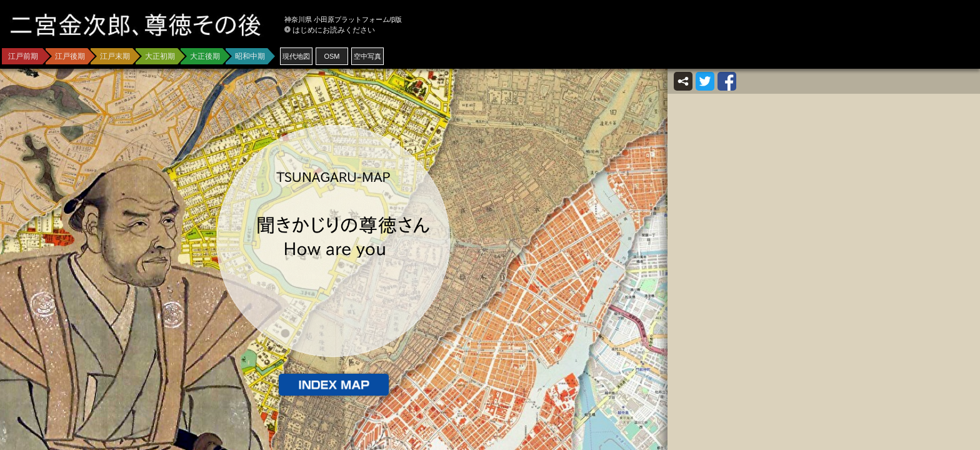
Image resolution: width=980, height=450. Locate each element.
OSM (332, 56)
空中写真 (367, 56)
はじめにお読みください (334, 30)
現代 (296, 56)
